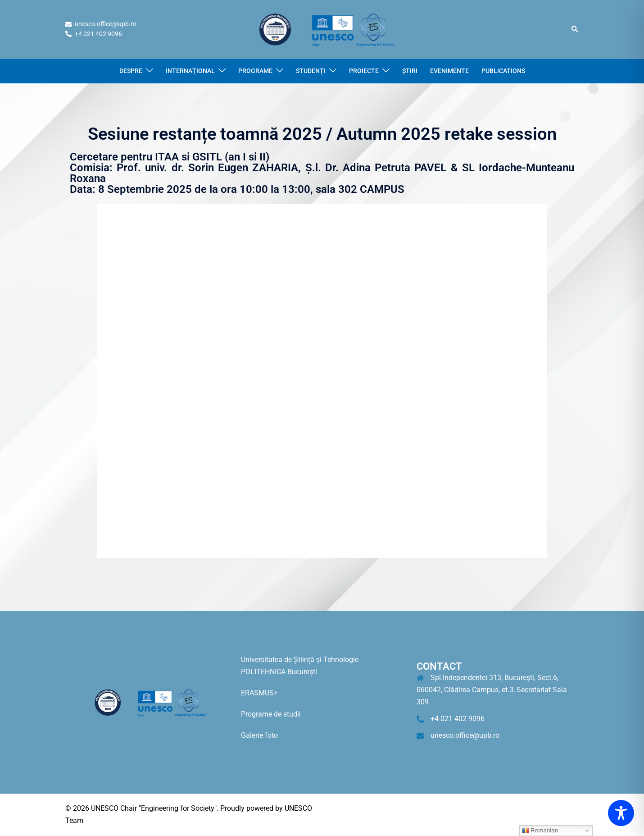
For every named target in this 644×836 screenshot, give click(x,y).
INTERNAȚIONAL (190, 71)
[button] (575, 29)
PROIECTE (364, 71)
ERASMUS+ (259, 693)
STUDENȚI (311, 71)
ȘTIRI (410, 71)
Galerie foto (259, 735)
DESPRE (131, 71)
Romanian (540, 831)
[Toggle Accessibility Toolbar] (621, 813)
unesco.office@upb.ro (465, 735)
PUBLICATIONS (503, 71)
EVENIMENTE (449, 71)
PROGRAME (255, 71)
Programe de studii (271, 714)
